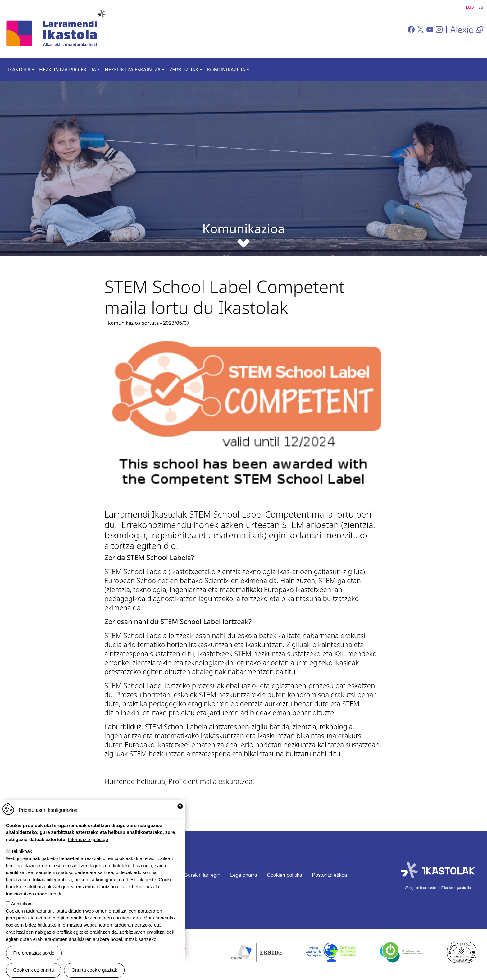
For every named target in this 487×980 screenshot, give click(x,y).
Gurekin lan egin (202, 875)
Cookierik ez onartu (34, 970)
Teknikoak (22, 851)
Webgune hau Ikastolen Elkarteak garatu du (438, 888)
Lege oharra (243, 875)
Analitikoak (22, 904)
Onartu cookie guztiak (94, 970)
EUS (470, 7)
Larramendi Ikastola (55, 29)
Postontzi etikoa (330, 875)
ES (481, 7)
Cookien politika (285, 875)
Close (180, 806)
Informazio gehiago (88, 839)
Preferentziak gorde (34, 953)
